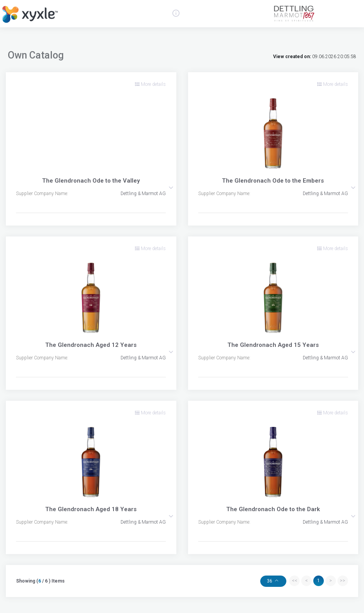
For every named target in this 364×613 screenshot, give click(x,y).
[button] (171, 188)
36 (270, 581)
